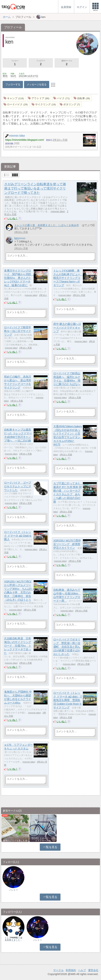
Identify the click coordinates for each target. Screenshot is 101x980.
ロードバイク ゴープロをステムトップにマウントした (18, 486)
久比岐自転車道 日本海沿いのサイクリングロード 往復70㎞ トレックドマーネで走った (18, 646)
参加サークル (67, 63)
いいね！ (13, 218)
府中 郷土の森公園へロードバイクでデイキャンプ (67, 328)
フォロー (15, 63)
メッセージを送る (37, 84)
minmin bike (58, 211)
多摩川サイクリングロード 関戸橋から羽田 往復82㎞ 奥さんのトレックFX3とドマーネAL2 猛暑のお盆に (19, 278)
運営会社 (93, 970)
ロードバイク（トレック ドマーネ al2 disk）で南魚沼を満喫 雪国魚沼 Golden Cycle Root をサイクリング (68, 700)
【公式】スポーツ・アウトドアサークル (43, 839)
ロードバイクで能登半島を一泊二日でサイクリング (18, 331)
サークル (58, 970)
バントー (14, 890)
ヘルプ (82, 970)
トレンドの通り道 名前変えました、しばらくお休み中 (47, 225)
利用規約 (71, 970)
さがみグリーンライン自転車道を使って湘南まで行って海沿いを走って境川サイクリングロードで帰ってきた (35, 188)
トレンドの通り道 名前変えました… (15, 939)
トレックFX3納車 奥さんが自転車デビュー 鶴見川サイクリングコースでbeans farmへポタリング (68, 278)
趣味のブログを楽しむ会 (15, 841)
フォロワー (41, 63)
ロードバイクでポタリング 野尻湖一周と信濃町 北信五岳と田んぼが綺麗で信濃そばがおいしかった (67, 647)
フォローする (13, 84)
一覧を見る (50, 847)
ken (16, 238)
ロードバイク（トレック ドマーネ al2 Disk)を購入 (18, 536)
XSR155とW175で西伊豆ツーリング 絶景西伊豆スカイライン (67, 544)
